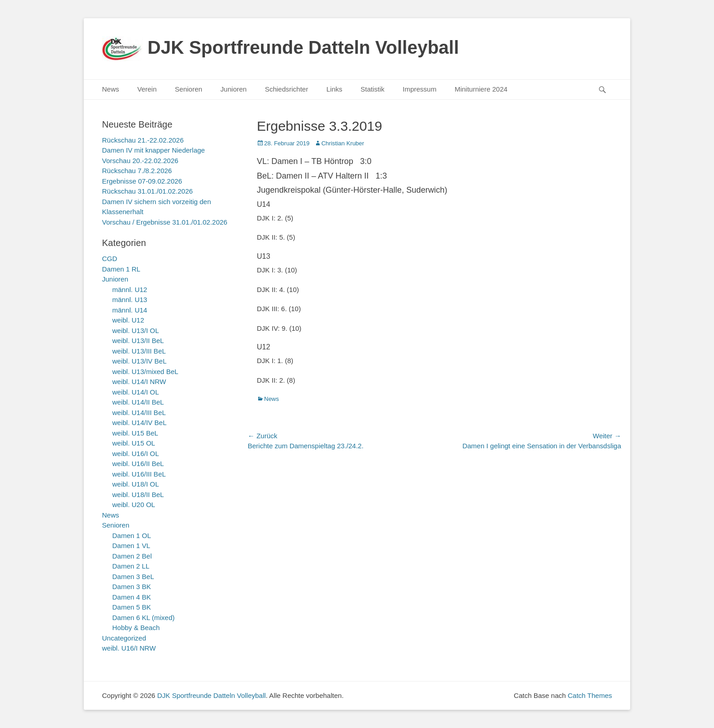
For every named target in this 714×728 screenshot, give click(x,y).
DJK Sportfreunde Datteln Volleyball (303, 47)
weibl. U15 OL (134, 443)
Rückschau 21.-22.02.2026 (143, 140)
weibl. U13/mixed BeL (145, 372)
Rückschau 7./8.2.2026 (137, 171)
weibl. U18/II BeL (138, 495)
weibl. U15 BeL (135, 433)
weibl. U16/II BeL (138, 464)
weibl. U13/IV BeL (140, 361)
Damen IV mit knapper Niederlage (153, 150)
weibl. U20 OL (134, 505)
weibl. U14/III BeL (139, 413)
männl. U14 (130, 310)
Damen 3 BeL (133, 577)
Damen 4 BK (132, 597)
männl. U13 (130, 300)
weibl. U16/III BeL (139, 474)
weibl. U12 (128, 320)
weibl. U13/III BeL (139, 351)
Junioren (234, 89)
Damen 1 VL (131, 546)
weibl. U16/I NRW (129, 648)
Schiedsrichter (287, 89)
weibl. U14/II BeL (138, 402)
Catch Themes (590, 695)
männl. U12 (130, 290)
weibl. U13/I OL (136, 331)
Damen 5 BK (132, 607)
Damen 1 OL (132, 536)
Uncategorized (124, 638)
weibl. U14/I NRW (139, 382)
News (111, 89)
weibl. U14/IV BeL (140, 423)
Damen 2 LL (131, 566)
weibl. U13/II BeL (138, 341)
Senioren (189, 89)
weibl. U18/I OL (136, 484)
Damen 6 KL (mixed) (144, 618)
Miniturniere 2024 (481, 89)
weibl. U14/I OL (136, 392)
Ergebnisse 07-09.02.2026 (142, 181)
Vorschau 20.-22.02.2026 (140, 161)
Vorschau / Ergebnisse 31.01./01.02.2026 (165, 222)
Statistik (373, 89)
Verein (147, 89)
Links (334, 89)
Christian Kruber (343, 143)
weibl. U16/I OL (136, 454)
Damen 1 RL (121, 269)
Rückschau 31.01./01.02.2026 (147, 191)
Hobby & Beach (136, 628)
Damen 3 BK (132, 587)
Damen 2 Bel (132, 556)
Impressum (419, 89)
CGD (110, 259)
